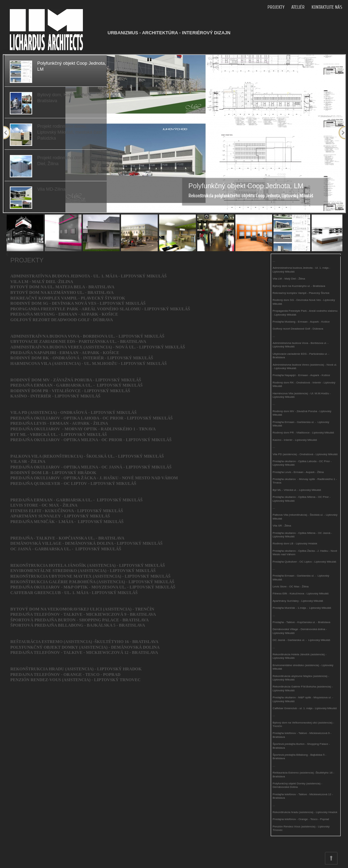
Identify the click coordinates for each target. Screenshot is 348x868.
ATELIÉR (298, 7)
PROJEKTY (276, 7)
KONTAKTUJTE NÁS (327, 7)
